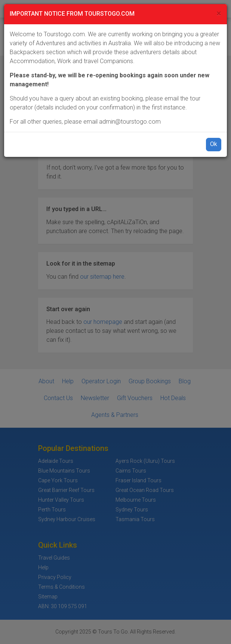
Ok (214, 144)
